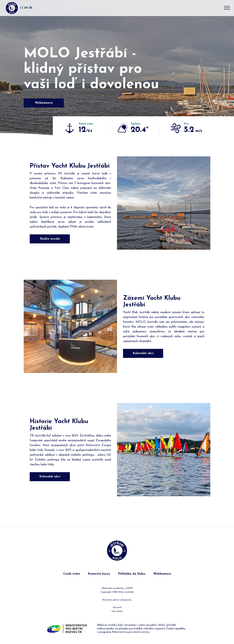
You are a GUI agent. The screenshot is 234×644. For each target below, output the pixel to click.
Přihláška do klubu (132, 574)
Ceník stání (72, 574)
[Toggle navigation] (227, 8)
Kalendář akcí (143, 353)
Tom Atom (117, 611)
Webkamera (44, 103)
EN (26, 8)
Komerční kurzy (99, 574)
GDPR (129, 588)
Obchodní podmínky (113, 588)
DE (31, 8)
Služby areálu (50, 239)
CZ (22, 8)
